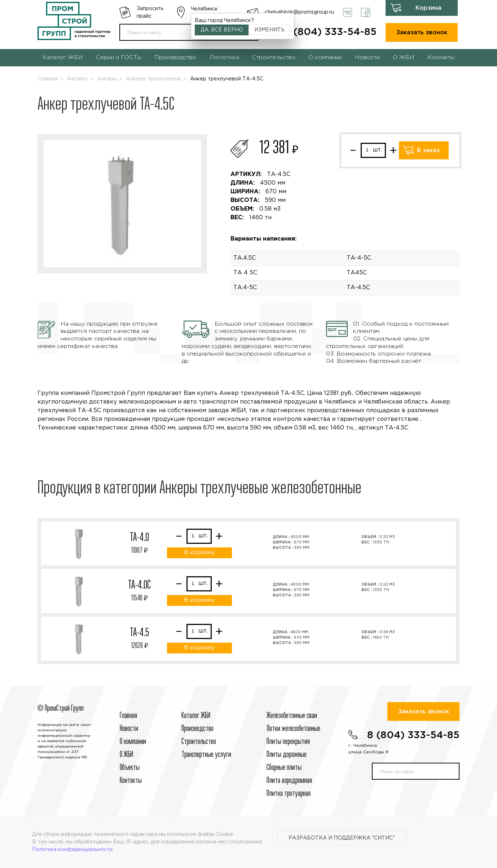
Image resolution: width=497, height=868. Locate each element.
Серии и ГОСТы (119, 58)
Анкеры (107, 79)
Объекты (130, 768)
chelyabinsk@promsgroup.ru (299, 12)
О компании (325, 58)
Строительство (274, 58)
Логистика (224, 58)
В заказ (428, 151)
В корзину (199, 553)
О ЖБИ (404, 58)
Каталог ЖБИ (63, 58)
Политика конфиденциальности (72, 850)
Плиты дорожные (287, 755)
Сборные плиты (284, 768)
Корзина (428, 8)
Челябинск (204, 9)
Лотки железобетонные (293, 729)
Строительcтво (199, 742)
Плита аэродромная (289, 781)
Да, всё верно (222, 30)
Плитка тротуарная (289, 794)
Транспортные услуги (206, 755)
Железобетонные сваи (292, 716)
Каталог (78, 79)
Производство (175, 58)
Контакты (441, 58)
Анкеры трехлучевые (153, 79)
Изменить (269, 30)
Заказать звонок (422, 33)
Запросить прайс (150, 12)
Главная (48, 79)
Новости (367, 58)
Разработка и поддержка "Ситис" (342, 838)
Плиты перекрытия (288, 742)
